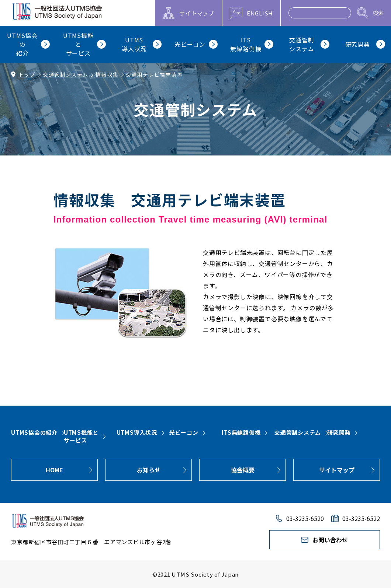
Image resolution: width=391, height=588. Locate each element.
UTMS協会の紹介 (34, 432)
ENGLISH (260, 13)
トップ (27, 74)
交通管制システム (65, 74)
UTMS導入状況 (137, 432)
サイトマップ (337, 470)
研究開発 (339, 432)
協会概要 (243, 470)
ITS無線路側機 (241, 432)
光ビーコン (184, 432)
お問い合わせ (330, 540)
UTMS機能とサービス (81, 436)
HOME (54, 470)
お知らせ (149, 470)
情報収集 (107, 74)
